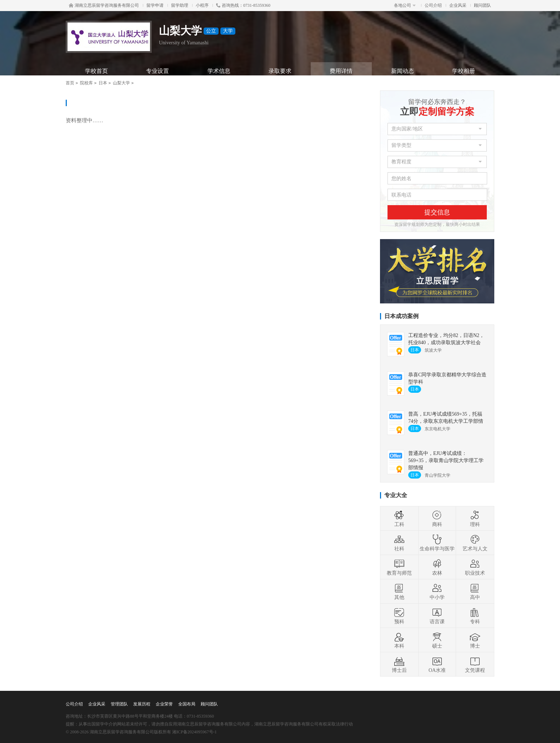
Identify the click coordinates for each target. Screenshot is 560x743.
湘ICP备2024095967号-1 (194, 732)
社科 (399, 543)
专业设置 (157, 71)
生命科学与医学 (437, 543)
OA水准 (437, 664)
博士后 (399, 664)
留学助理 (180, 5)
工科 (399, 519)
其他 (399, 591)
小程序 (202, 5)
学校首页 (96, 71)
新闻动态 (402, 71)
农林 (437, 567)
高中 (475, 591)
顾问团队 (482, 5)
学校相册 (464, 71)
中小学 (437, 591)
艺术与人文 (475, 543)
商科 (437, 519)
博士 (475, 640)
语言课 (437, 616)
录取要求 (280, 71)
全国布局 (187, 704)
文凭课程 (475, 664)
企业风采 (458, 5)
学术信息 (219, 71)
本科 (399, 640)
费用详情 (341, 71)
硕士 (437, 640)
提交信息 (437, 212)
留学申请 (155, 5)
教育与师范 (399, 567)
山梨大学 (121, 83)
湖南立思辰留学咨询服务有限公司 (104, 5)
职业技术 (475, 567)
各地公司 (405, 5)
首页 (70, 83)
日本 (103, 83)
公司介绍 (433, 5)
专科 (475, 616)
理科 (475, 519)
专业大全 (396, 495)
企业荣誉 (164, 704)
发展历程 (142, 704)
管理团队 (119, 704)
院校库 (86, 83)
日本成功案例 (401, 316)
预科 (399, 616)
